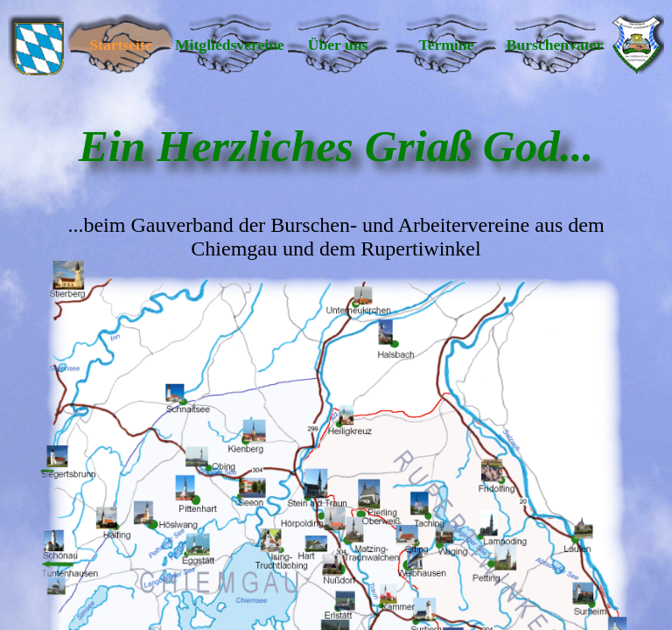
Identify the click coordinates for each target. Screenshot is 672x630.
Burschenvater (555, 45)
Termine (447, 45)
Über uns (338, 45)
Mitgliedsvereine (229, 45)
